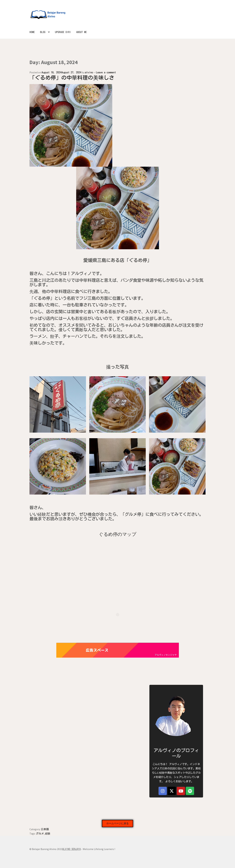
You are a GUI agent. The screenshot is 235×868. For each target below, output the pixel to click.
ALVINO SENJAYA (72, 849)
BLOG (43, 32)
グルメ (40, 833)
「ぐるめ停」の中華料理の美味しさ (72, 78)
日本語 (45, 829)
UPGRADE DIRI (63, 32)
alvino (89, 72)
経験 (48, 833)
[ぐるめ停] (118, 562)
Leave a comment (106, 72)
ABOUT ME (81, 32)
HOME (32, 32)
